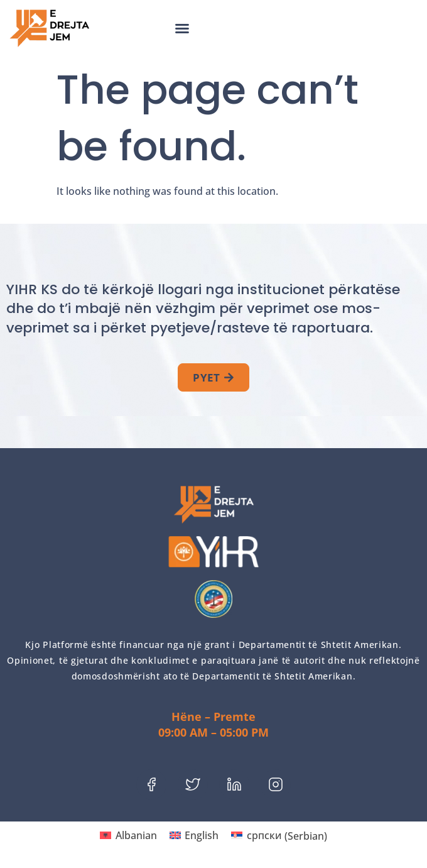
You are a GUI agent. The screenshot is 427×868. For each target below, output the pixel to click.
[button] (182, 28)
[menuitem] (128, 836)
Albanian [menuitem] (136, 835)
